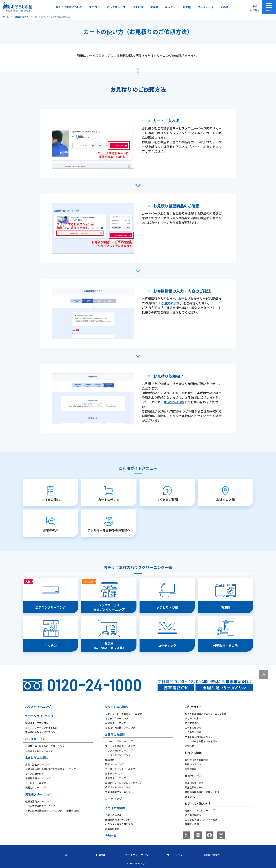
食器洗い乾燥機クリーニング (120, 727)
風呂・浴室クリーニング (38, 764)
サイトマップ (175, 855)
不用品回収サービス (195, 787)
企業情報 (101, 855)
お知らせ (190, 746)
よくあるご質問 (193, 732)
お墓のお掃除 (112, 829)
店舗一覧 (111, 836)
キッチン (170, 7)
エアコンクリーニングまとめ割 (41, 727)
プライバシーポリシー (138, 855)
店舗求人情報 (192, 824)
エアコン (94, 7)
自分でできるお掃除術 (196, 760)
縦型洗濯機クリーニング (38, 801)
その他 (224, 7)
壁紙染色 (110, 760)
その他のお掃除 (115, 808)
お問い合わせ (212, 855)
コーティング (206, 7)
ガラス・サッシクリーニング (120, 769)
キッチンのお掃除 (116, 707)
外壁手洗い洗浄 (113, 815)
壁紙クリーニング (114, 764)
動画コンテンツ (193, 764)
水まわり (138, 7)
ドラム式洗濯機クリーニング (40, 806)
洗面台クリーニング (36, 787)
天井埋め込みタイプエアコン (40, 732)
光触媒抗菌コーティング (118, 820)
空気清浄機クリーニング (118, 792)
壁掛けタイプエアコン (37, 723)
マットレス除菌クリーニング (120, 746)
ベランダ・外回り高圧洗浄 (119, 824)
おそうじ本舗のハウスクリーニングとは (206, 714)
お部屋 (187, 7)
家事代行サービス (194, 783)
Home (64, 855)
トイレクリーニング (36, 783)
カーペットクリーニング (118, 755)
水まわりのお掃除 (36, 758)
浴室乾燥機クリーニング (38, 778)
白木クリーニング (114, 773)
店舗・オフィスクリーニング (200, 810)
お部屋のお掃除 (115, 734)
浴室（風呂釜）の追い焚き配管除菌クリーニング (51, 769)
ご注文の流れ (170, 303)
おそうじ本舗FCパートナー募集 (201, 820)
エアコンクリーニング (39, 716)
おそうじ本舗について (69, 7)
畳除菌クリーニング (116, 778)
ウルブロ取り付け (34, 774)
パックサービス (116, 7)
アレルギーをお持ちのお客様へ (201, 741)
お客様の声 (191, 769)
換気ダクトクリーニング (118, 787)
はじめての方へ (193, 718)
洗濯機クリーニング (38, 794)
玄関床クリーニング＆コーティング (124, 783)
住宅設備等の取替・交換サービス (202, 792)
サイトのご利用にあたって (199, 737)
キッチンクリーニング (117, 718)
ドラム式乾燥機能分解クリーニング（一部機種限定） (53, 811)
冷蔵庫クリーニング (116, 723)
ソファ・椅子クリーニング (119, 750)
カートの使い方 (193, 727)
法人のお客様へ (193, 815)
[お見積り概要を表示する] (255, 7)
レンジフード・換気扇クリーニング (124, 714)
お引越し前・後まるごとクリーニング (45, 746)
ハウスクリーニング (38, 707)
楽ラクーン (191, 797)
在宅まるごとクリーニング (39, 751)
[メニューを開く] (269, 7)
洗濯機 (154, 7)
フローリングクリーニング (119, 741)
